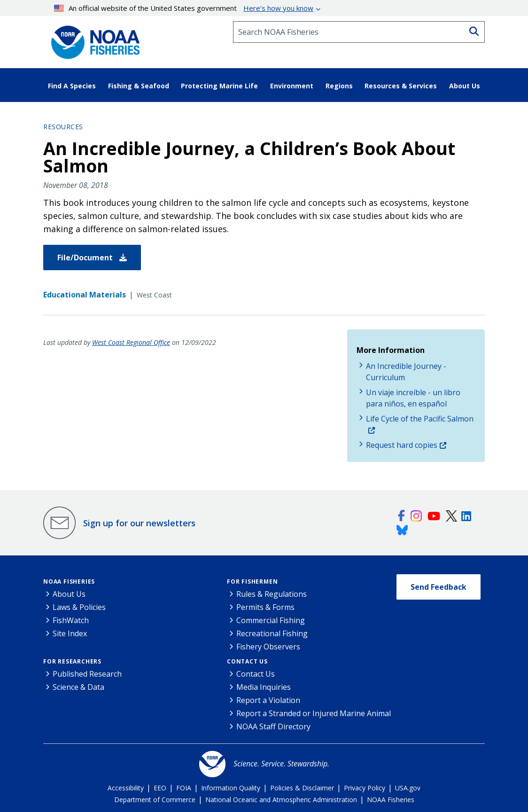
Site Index (70, 633)
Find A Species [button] (72, 86)
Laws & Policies (79, 607)
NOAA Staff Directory (273, 726)
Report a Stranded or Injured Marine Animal (314, 713)
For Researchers (72, 661)
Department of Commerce (155, 800)
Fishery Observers (268, 647)
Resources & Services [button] (401, 86)
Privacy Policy (365, 788)
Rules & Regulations (272, 594)
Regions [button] (339, 86)
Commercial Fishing (271, 620)
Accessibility (126, 788)
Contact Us (247, 661)
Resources (63, 127)
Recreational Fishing (272, 633)
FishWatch (71, 620)
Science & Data (78, 687)
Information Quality (231, 788)
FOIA (184, 788)
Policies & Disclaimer (302, 788)
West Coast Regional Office (131, 342)
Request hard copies (402, 445)
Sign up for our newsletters (139, 523)
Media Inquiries (264, 687)
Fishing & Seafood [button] (139, 86)
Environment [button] (292, 86)
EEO (160, 788)
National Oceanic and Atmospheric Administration (281, 800)
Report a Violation (268, 700)
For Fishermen (252, 582)
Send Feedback (439, 587)
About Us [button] (465, 86)
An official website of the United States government (184, 8)
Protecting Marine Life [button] (219, 86)
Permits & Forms (265, 607)
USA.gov (408, 788)
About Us (69, 594)
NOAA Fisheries (69, 582)
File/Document (92, 258)
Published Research (87, 674)
